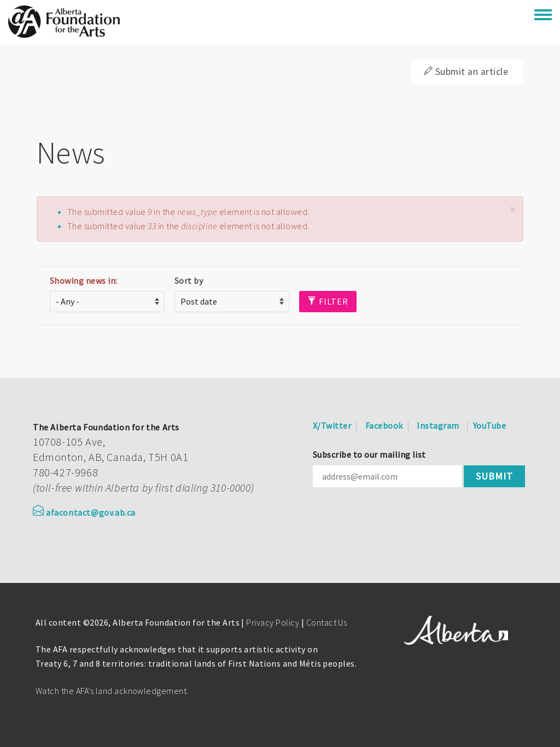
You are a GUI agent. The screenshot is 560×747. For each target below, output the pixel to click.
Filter (328, 301)
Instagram (438, 425)
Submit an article (466, 72)
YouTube (489, 425)
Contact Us (327, 622)
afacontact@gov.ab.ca (84, 512)
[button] (512, 210)
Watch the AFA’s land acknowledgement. (112, 691)
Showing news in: (84, 281)
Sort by (189, 281)
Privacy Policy (273, 622)
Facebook (384, 425)
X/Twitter (332, 425)
